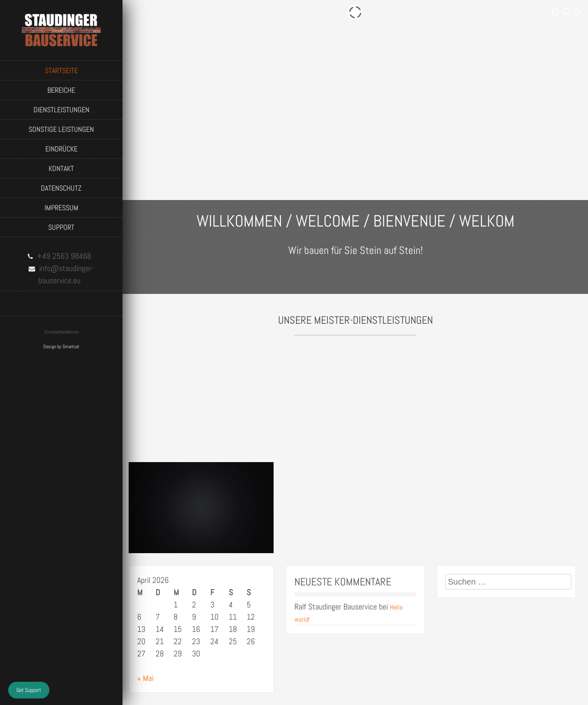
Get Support (29, 690)
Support (61, 227)
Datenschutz (61, 188)
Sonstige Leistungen (61, 129)
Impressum (61, 208)
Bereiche (61, 90)
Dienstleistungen (61, 110)
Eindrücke (61, 149)
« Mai (145, 678)
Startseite (61, 70)
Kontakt (61, 168)
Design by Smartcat (61, 347)
